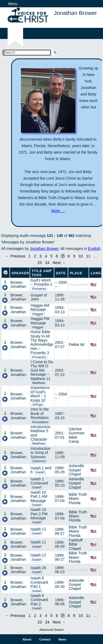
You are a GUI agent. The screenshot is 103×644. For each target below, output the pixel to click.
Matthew (39, 383)
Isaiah (40, 472)
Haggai (38, 314)
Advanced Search (51, 630)
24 (47, 263)
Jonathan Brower (44, 249)
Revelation (40, 422)
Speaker (21, 273)
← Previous (15, 256)
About (27, 639)
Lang (96, 273)
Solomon (39, 461)
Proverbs (39, 289)
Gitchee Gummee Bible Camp (77, 435)
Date (61, 273)
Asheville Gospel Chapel (76, 470)
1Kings (38, 405)
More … (58, 211)
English (94, 249)
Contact (45, 639)
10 (81, 256)
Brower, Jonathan (18, 284)
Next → (59, 263)
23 (40, 263)
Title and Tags (41, 273)
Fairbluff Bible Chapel (76, 544)
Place (76, 273)
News (62, 639)
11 (88, 256)
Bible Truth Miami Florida (78, 499)
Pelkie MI (77, 345)
